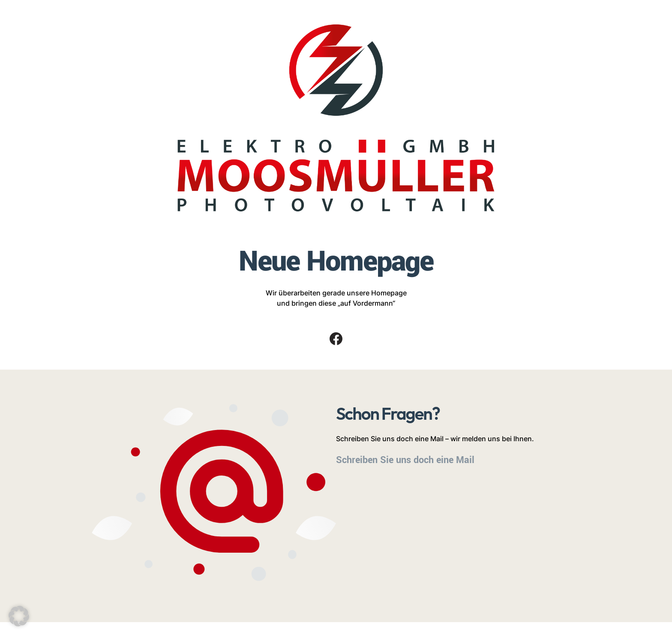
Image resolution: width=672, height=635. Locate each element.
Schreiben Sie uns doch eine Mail (405, 460)
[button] (19, 616)
